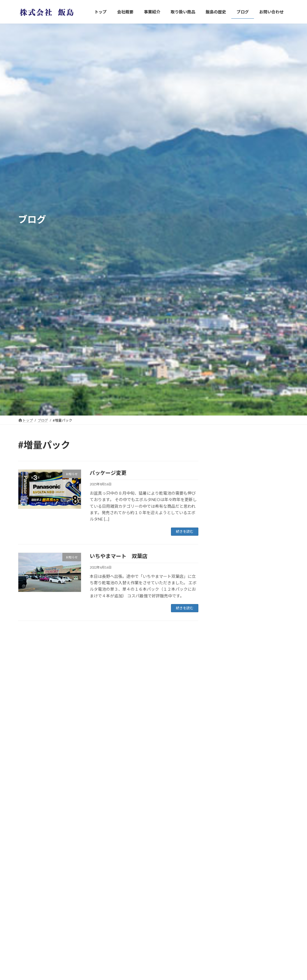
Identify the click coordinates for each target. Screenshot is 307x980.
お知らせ (226, 755)
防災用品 (253, 460)
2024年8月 (227, 893)
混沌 (249, 601)
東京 (249, 539)
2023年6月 (227, 963)
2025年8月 (227, 810)
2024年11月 (229, 857)
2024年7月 (227, 904)
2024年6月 (227, 916)
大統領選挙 (255, 654)
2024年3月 (227, 928)
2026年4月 (227, 798)
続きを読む (185, 531)
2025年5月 (227, 833)
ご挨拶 (251, 628)
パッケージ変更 (108, 473)
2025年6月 (227, 822)
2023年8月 (227, 952)
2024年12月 (229, 845)
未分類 (224, 767)
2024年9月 (227, 881)
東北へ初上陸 (257, 513)
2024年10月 (229, 869)
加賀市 (251, 680)
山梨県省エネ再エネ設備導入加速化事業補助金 (265, 571)
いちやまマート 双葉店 (119, 556)
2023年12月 (229, 940)
